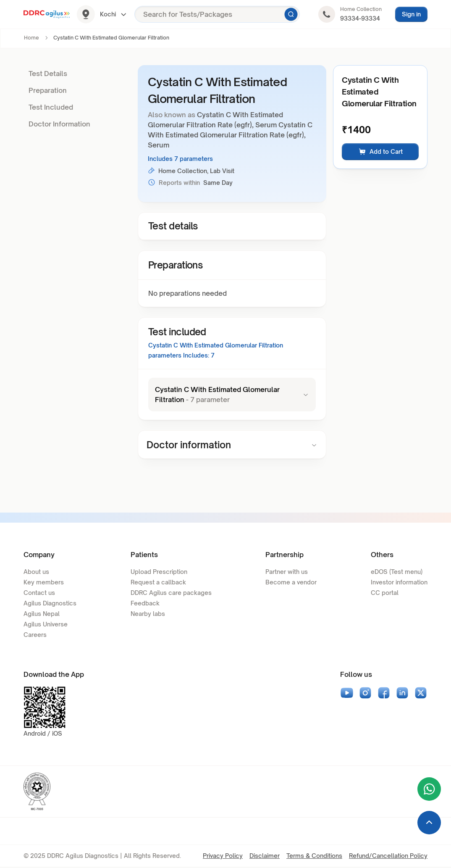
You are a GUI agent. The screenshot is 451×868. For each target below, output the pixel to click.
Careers (35, 635)
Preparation (48, 90)
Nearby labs (148, 614)
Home (31, 38)
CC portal (385, 593)
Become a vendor (291, 583)
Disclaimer (265, 856)
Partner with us (287, 572)
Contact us (39, 593)
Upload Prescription (159, 572)
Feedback (145, 604)
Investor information (399, 583)
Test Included (51, 107)
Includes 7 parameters (180, 159)
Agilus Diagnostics (50, 604)
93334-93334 (360, 18)
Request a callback (158, 583)
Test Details (48, 74)
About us (36, 572)
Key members (44, 583)
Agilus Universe (46, 625)
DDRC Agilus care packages (171, 593)
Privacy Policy (223, 856)
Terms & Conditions (314, 856)
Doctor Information (59, 124)
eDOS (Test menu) (397, 572)
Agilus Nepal (42, 614)
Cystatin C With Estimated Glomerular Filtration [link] (111, 38)
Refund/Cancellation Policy (388, 856)
